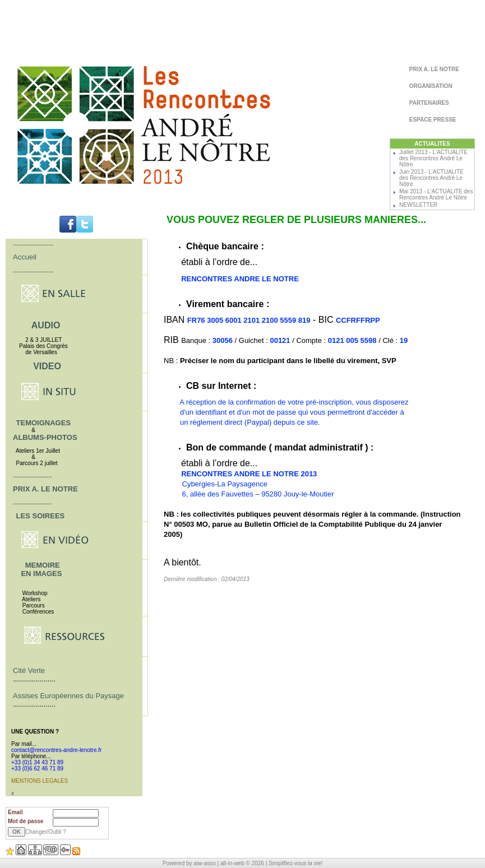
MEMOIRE (43, 565)
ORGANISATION (430, 86)
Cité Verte (29, 670)
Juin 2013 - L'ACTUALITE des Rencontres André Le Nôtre (431, 178)
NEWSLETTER (418, 205)
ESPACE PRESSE (432, 120)
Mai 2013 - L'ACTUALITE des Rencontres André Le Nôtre (436, 194)
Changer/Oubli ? (46, 832)
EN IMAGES (41, 574)
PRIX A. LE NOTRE (433, 69)
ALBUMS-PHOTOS (45, 437)
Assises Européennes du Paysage (68, 696)
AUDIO (46, 325)
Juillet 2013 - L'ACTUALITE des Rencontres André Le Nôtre (433, 158)
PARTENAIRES (428, 103)
